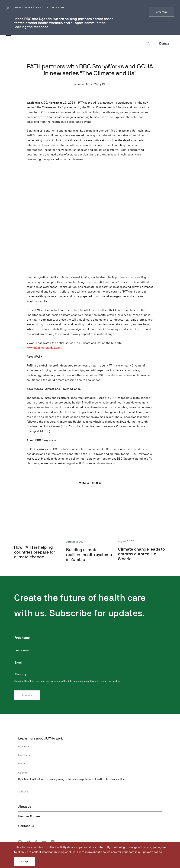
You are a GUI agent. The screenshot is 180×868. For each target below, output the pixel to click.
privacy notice (153, 852)
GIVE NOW (162, 12)
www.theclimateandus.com (44, 348)
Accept (25, 862)
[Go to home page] (20, 35)
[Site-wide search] (148, 43)
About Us (25, 807)
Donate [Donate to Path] (164, 43)
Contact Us (26, 826)
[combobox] (90, 675)
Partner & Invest (30, 816)
